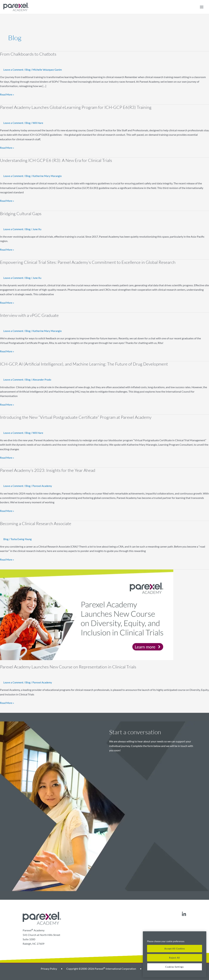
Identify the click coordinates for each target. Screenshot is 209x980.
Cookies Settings (175, 967)
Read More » (7, 94)
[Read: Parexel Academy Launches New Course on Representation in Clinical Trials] (87, 613)
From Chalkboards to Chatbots (29, 54)
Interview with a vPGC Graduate (30, 314)
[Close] (202, 936)
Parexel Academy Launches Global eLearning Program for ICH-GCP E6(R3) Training (77, 107)
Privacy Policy (49, 967)
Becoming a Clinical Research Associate (37, 522)
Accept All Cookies (175, 949)
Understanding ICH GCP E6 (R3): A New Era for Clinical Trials (57, 160)
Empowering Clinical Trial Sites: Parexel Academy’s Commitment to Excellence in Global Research (90, 262)
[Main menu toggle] (201, 7)
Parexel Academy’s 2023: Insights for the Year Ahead (49, 469)
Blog (29, 70)
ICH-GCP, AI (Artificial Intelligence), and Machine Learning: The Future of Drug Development (86, 363)
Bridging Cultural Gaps (21, 213)
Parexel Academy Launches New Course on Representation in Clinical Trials (69, 665)
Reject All (175, 958)
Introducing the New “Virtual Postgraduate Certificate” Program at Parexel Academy (78, 416)
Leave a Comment (14, 70)
